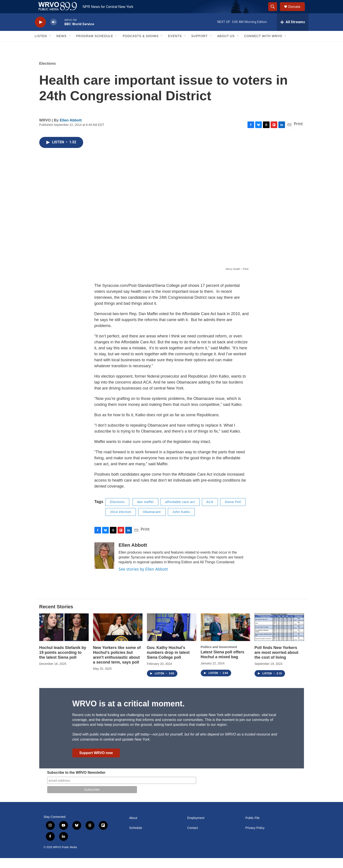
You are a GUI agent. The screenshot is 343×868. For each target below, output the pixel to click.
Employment (196, 828)
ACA (210, 512)
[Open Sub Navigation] (50, 46)
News (62, 46)
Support (199, 46)
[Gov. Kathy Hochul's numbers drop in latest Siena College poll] (172, 637)
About (133, 828)
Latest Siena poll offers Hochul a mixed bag (223, 664)
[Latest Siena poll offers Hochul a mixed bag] (225, 637)
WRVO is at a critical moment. (128, 714)
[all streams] (293, 32)
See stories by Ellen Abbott (143, 579)
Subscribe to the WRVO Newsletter (76, 782)
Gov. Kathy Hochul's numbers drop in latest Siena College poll (168, 662)
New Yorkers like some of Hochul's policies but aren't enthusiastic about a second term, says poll (117, 665)
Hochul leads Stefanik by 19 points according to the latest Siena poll (63, 662)
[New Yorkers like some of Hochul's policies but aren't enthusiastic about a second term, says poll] (118, 637)
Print (298, 134)
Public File (252, 828)
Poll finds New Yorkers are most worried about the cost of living (276, 662)
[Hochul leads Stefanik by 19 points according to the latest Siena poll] (64, 637)
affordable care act (180, 512)
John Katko (181, 522)
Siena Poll (233, 512)
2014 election (121, 522)
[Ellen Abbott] (104, 565)
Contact (193, 838)
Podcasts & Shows (141, 46)
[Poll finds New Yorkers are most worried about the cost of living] (279, 637)
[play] (40, 32)
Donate (297, 12)
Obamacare (152, 522)
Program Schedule (95, 46)
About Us (226, 46)
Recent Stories (56, 617)
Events (175, 46)
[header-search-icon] (275, 12)
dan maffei (145, 512)
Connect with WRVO (263, 46)
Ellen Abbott (71, 130)
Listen (41, 46)
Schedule (136, 838)
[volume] (54, 32)
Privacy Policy (255, 838)
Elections (48, 73)
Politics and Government (219, 657)
